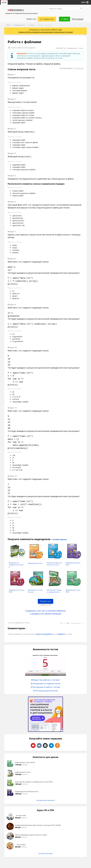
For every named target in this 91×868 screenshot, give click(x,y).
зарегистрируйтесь (45, 632)
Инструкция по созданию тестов (47, 681)
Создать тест (47, 19)
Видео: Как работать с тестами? (47, 678)
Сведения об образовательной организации (21, 13)
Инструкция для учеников (47, 689)
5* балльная (78, 70)
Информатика (19, 25)
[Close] (85, 35)
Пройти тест (31, 19)
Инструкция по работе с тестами (47, 685)
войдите (61, 632)
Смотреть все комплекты (46, 798)
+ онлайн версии (59, 537)
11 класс (31, 25)
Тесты (8, 25)
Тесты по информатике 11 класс (19, 621)
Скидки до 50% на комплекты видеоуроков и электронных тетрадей (45, 32)
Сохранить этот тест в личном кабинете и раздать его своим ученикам (45, 610)
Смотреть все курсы (46, 851)
